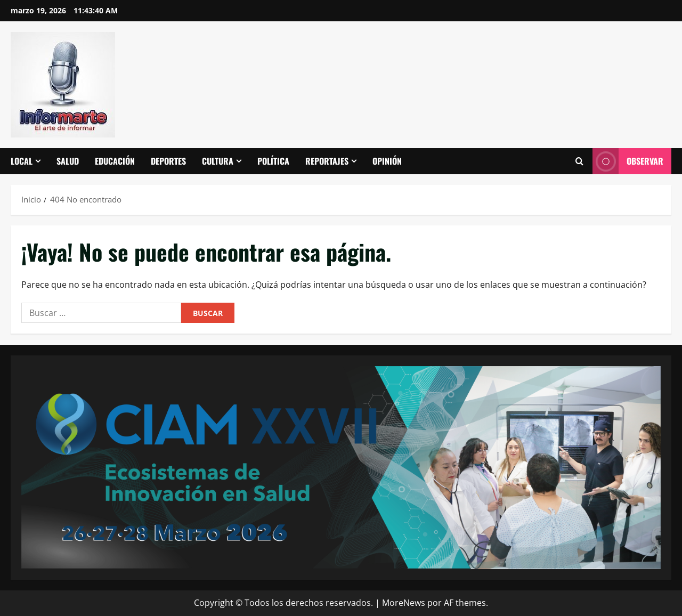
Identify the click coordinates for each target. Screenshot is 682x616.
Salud (68, 161)
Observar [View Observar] (628, 161)
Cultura (218, 161)
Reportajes (327, 161)
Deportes (168, 161)
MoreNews (404, 603)
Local (22, 161)
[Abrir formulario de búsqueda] (579, 161)
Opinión (387, 161)
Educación (115, 161)
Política (273, 161)
